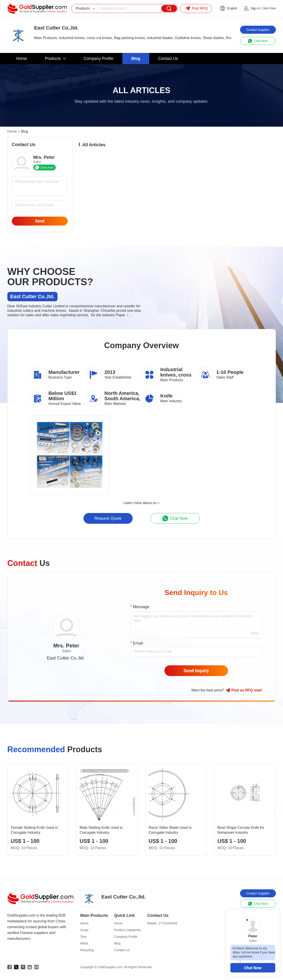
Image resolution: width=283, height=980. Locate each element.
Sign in (255, 8)
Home (12, 131)
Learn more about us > (141, 503)
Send (40, 221)
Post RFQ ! (244, 690)
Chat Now (253, 968)
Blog (117, 943)
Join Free (269, 8)
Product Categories (128, 930)
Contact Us (122, 950)
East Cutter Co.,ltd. (66, 658)
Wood (84, 923)
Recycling (87, 950)
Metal (84, 943)
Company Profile (126, 937)
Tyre (83, 937)
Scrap (84, 930)
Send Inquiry (196, 671)
